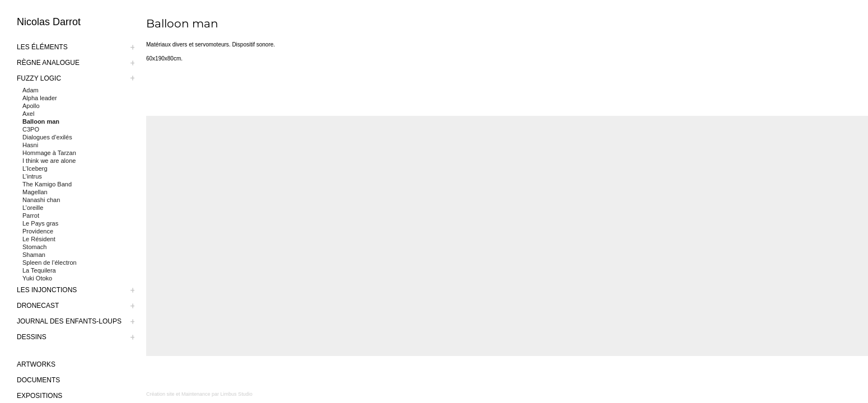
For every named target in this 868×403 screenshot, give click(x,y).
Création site (160, 394)
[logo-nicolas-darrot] (81, 22)
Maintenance (196, 394)
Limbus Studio (237, 394)
